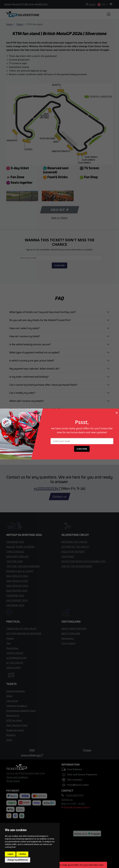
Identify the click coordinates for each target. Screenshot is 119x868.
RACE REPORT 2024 (17, 600)
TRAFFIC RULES (15, 653)
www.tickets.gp (32, 755)
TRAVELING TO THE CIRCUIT (22, 629)
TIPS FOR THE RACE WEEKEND (23, 566)
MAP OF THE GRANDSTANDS (77, 566)
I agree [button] (10, 854)
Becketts (11, 735)
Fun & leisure (68, 643)
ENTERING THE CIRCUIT (74, 542)
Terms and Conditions (17, 777)
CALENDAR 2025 (15, 595)
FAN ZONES (68, 556)
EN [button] (102, 4)
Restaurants (68, 638)
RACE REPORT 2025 (17, 591)
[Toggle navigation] (109, 14)
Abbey (9, 696)
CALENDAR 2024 (15, 605)
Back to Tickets (59, 218)
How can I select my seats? (24, 328)
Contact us (60, 497)
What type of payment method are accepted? (34, 352)
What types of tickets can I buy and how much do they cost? (42, 312)
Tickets (20, 24)
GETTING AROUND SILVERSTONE (24, 633)
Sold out (59, 210)
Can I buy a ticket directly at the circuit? (31, 417)
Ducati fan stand (15, 730)
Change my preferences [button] (18, 860)
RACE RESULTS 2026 (17, 576)
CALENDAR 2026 (15, 542)
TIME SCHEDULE (15, 552)
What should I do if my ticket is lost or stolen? (34, 409)
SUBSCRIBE (59, 265)
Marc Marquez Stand (17, 725)
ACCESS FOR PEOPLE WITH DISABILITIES (84, 561)
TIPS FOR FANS (15, 561)
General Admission (16, 691)
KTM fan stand (14, 720)
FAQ (32, 750)
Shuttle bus (12, 648)
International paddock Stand (21, 711)
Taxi (8, 643)
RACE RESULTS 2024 (17, 586)
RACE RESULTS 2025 (17, 581)
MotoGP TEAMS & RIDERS (20, 547)
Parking (10, 638)
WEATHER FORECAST (18, 556)
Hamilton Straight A (17, 706)
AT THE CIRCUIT (15, 663)
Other (9, 740)
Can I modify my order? (22, 393)
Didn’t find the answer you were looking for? (34, 441)
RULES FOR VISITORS (73, 552)
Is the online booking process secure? (30, 344)
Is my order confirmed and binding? (29, 377)
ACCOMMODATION (16, 658)
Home (9, 24)
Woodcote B (13, 715)
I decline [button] (22, 854)
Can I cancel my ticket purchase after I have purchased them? (43, 385)
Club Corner (12, 701)
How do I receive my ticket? (25, 336)
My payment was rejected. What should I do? (34, 368)
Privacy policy (13, 781)
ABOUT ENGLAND (71, 633)
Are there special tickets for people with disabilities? (38, 425)
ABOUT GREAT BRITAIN (74, 629)
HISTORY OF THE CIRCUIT (75, 547)
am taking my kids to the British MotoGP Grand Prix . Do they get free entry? (52, 433)
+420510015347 (47, 488)
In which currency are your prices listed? (32, 360)
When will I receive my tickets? (27, 401)
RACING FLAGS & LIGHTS (20, 571)
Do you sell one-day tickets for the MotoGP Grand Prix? (40, 320)
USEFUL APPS (13, 668)
